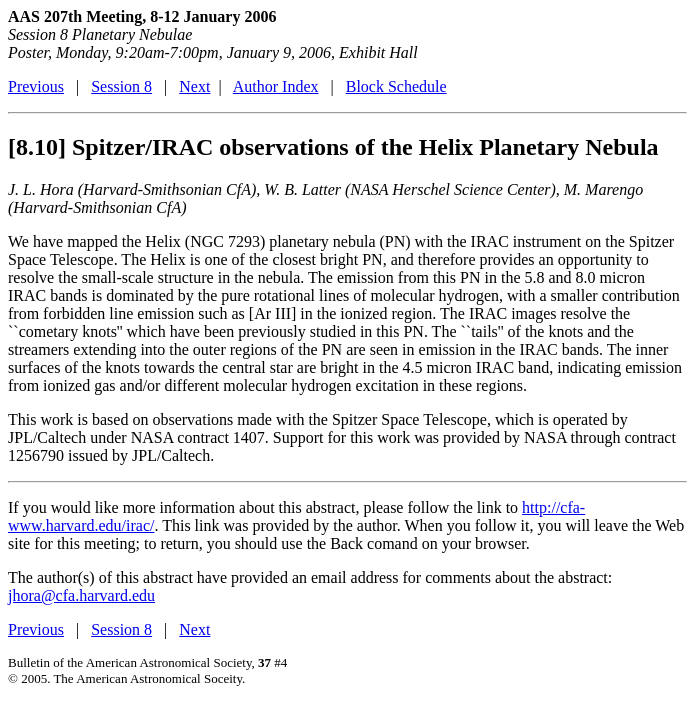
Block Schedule (396, 86)
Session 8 (121, 86)
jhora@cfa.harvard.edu (81, 595)
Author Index (276, 86)
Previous (36, 86)
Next (194, 86)
